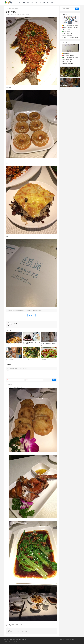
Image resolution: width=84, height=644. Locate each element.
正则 (66, 640)
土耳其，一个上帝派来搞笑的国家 (71, 37)
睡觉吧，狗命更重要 (68, 35)
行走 (28, 2)
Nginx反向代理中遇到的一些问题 (70, 26)
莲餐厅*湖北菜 (66, 31)
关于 (48, 2)
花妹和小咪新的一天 (68, 33)
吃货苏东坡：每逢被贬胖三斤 (12, 344)
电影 (32, 2)
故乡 (20, 2)
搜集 (44, 2)
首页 (16, 2)
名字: (8, 380)
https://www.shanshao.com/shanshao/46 (34, 311)
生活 (52, 2)
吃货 (36, 2)
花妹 (68, 640)
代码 (40, 2)
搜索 (77, 9)
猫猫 (24, 2)
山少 (7, 9)
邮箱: (27, 380)
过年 (73, 640)
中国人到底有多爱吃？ (46, 359)
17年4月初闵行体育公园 (69, 56)
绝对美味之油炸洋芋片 (68, 64)
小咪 (64, 640)
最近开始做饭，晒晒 (28, 359)
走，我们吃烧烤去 (10, 359)
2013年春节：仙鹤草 (68, 62)
